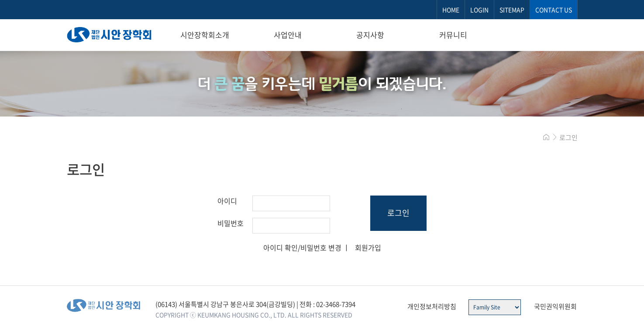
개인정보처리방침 (432, 306)
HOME (451, 10)
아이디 (227, 201)
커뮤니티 (453, 35)
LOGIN (479, 10)
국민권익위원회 (555, 306)
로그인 (398, 213)
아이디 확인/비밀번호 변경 (302, 247)
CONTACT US (554, 10)
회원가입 (368, 247)
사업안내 (288, 35)
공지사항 (370, 35)
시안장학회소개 (205, 35)
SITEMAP (512, 10)
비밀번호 (231, 223)
